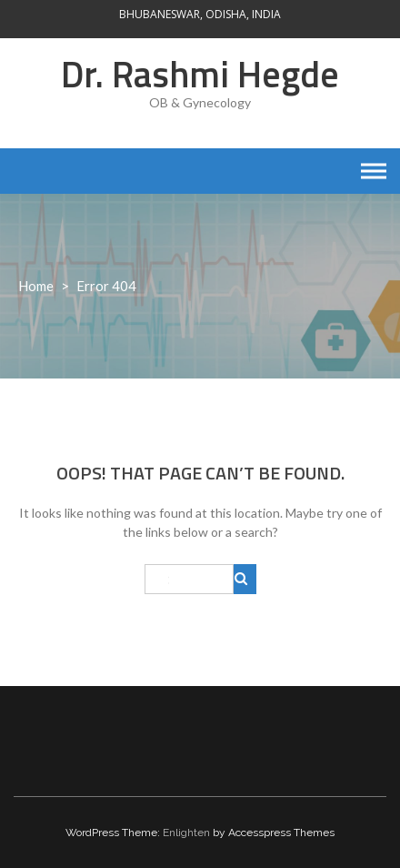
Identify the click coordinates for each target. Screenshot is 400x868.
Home (36, 286)
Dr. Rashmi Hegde (200, 74)
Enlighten (186, 833)
